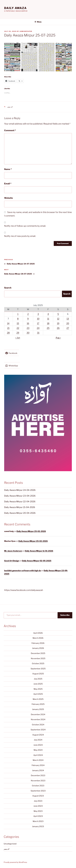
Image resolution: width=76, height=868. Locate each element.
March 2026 (38, 638)
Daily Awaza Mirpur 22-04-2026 (20, 502)
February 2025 (38, 704)
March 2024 (38, 760)
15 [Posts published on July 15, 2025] (18, 323)
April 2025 (38, 694)
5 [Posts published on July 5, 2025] (58, 314)
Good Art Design (12, 561)
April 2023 (38, 816)
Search (8, 288)
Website (9, 198)
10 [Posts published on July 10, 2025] (38, 319)
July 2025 (38, 679)
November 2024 (38, 719)
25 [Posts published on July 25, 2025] (48, 328)
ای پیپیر (10, 107)
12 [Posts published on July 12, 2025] (58, 319)
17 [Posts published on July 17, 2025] (38, 323)
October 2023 (38, 786)
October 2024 (38, 725)
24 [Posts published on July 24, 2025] (38, 328)
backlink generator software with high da (23, 571)
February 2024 (38, 765)
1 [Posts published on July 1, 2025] (18, 314)
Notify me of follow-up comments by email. (25, 226)
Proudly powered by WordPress (15, 862)
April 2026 (38, 633)
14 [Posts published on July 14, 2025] (8, 323)
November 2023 (38, 781)
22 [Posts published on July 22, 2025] (18, 328)
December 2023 (38, 775)
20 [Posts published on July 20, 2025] (68, 323)
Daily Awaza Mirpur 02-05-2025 (37, 561)
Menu (38, 22)
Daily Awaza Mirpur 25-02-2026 (31, 531)
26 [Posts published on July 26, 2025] (58, 328)
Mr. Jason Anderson (13, 551)
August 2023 (38, 796)
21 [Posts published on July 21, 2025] (8, 328)
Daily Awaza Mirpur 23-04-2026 (20, 496)
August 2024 (38, 735)
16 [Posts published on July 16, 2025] (28, 323)
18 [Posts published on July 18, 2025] (48, 323)
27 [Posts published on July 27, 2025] (68, 328)
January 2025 (38, 709)
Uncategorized (10, 844)
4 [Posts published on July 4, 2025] (48, 314)
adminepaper (26, 31)
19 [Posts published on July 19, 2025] (58, 323)
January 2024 (38, 770)
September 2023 (38, 791)
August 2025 (38, 674)
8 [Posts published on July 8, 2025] (18, 319)
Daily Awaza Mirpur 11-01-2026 (39, 551)
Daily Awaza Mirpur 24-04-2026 (20, 490)
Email (8, 184)
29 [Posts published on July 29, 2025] (18, 333)
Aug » (58, 338)
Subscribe (65, 615)
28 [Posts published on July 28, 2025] (8, 333)
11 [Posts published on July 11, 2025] (48, 319)
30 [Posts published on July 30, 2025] (28, 333)
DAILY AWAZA (15, 8)
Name (8, 169)
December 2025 (38, 653)
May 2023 (38, 811)
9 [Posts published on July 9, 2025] (28, 319)
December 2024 (38, 714)
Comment (10, 130)
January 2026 (38, 648)
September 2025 (38, 669)
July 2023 (38, 801)
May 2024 (38, 750)
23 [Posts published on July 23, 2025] (28, 328)
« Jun (18, 338)
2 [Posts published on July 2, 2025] (28, 314)
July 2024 (38, 740)
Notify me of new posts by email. (20, 236)
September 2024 (38, 730)
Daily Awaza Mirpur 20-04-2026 (20, 513)
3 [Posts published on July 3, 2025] (38, 314)
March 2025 (38, 699)
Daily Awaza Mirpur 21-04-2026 (20, 507)
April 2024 (38, 755)
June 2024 (38, 745)
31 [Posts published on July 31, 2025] (38, 333)
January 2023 (38, 826)
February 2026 (38, 643)
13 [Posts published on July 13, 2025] (68, 319)
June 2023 (38, 806)
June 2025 (38, 684)
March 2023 (38, 821)
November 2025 (38, 658)
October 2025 (38, 664)
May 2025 (38, 689)
